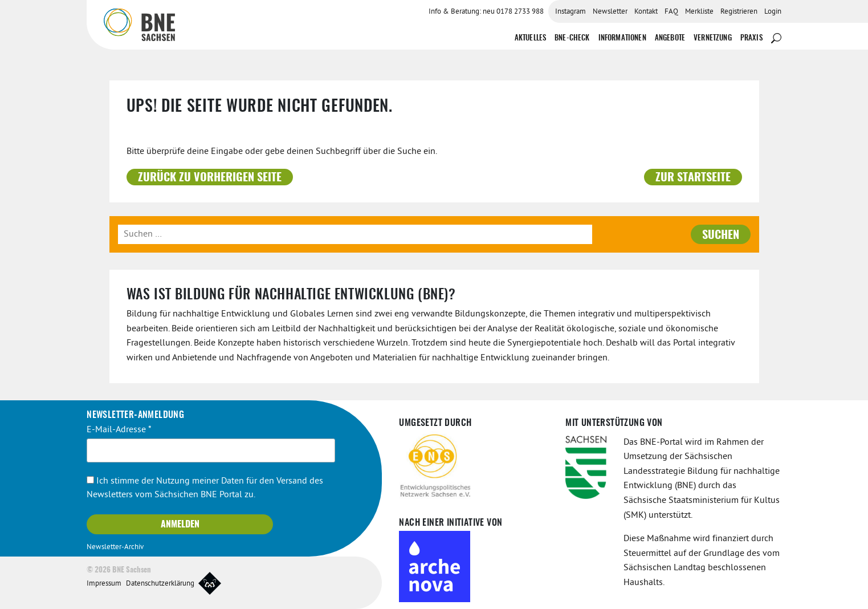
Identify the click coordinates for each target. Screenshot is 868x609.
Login (773, 12)
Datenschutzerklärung (160, 584)
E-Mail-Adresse (119, 430)
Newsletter (610, 12)
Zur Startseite (693, 178)
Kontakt (646, 12)
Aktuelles (530, 38)
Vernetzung (713, 38)
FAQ (671, 12)
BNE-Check (572, 38)
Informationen (622, 38)
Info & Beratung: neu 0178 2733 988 (486, 12)
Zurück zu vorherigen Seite (210, 178)
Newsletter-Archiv (115, 547)
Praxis (751, 38)
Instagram (570, 12)
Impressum (104, 584)
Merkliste (699, 12)
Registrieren (739, 12)
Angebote (670, 38)
